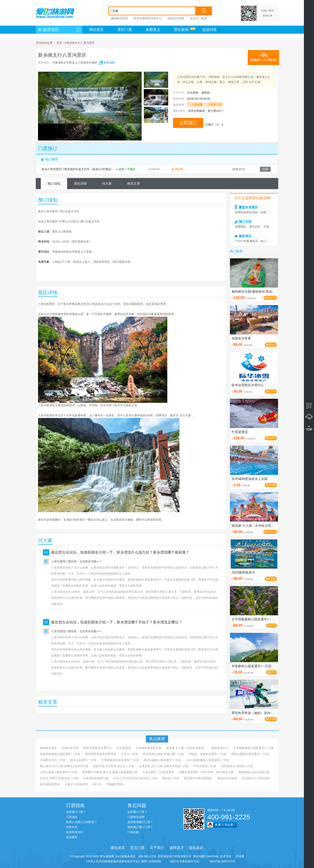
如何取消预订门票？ (140, 822)
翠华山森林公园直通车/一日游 (162, 760)
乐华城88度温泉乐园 (149, 748)
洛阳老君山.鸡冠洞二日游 (237, 766)
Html (209, 856)
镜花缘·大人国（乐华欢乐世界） (186, 748)
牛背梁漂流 (124, 748)
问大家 (107, 184)
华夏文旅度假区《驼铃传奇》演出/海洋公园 (206, 772)
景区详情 (80, 184)
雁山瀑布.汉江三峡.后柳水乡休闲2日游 (64, 766)
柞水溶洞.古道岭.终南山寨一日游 (163, 754)
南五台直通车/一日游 (83, 760)
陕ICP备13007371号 (223, 861)
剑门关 (97, 784)
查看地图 (109, 63)
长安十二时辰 (199, 18)
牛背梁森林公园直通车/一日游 (120, 760)
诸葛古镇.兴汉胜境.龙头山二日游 (114, 766)
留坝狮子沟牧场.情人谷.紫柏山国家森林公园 (110, 772)
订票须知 (72, 817)
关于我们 (157, 848)
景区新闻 (181, 30)
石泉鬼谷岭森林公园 (96, 778)
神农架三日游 (171, 778)
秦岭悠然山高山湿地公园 (254, 772)
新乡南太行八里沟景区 (256, 778)
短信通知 (72, 837)
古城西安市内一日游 (53, 760)
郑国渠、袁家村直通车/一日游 (208, 754)
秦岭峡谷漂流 (119, 18)
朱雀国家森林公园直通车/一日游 (60, 754)
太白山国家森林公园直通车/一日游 (208, 760)
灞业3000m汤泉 (227, 778)
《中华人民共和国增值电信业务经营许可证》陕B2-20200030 (123, 861)
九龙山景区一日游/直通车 (158, 772)
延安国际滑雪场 (50, 784)
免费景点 (153, 30)
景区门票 (125, 30)
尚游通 (239, 856)
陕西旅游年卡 (220, 748)
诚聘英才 (177, 848)
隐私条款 (196, 848)
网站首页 (96, 30)
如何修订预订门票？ (140, 827)
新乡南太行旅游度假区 (198, 778)
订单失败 (133, 832)
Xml (215, 856)
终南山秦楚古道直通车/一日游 (250, 754)
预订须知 (54, 184)
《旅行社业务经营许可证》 (185, 861)
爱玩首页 (118, 848)
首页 (59, 43)
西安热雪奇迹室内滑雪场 (101, 754)
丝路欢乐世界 (176, 18)
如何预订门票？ (76, 812)
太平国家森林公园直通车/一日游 (253, 748)
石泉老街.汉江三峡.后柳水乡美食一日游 (164, 766)
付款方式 (72, 827)
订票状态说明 (136, 817)
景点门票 (137, 848)
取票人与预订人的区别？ (82, 822)
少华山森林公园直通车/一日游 (59, 772)
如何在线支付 (75, 832)
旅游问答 (210, 30)
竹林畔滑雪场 (115, 784)
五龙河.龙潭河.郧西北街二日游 (59, 778)
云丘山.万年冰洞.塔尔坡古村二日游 (135, 778)
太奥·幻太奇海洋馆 (76, 784)
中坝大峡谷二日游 (205, 766)
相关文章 (134, 184)
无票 (265, 169)
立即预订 (188, 123)
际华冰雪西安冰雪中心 (148, 18)
